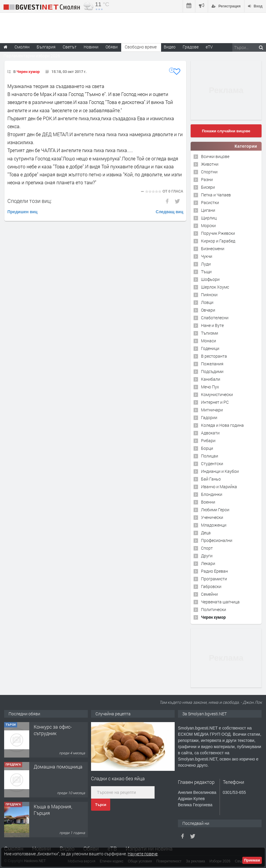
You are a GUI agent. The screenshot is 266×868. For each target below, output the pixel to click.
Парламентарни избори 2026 (32, 56)
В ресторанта (214, 356)
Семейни (209, 594)
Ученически (212, 517)
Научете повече (143, 854)
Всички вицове (215, 156)
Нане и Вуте (212, 325)
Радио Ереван (214, 571)
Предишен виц (22, 212)
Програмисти (214, 579)
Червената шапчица (220, 602)
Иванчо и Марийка (219, 487)
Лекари (208, 563)
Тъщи (206, 272)
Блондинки (212, 494)
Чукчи (207, 256)
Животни (210, 164)
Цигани (208, 210)
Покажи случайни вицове (226, 131)
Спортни (209, 172)
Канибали (211, 379)
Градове (191, 47)
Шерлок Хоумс (215, 287)
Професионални (217, 540)
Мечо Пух (210, 387)
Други (207, 556)
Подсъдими (212, 371)
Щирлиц (209, 218)
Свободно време (141, 47)
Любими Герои (215, 510)
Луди (206, 264)
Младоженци (214, 525)
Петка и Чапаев (216, 195)
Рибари (208, 440)
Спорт (207, 548)
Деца (206, 533)
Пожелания (212, 364)
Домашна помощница (58, 806)
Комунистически (217, 394)
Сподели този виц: (30, 201)
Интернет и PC (215, 402)
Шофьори (210, 279)
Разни (207, 179)
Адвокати (210, 433)
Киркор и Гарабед (218, 241)
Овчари (208, 310)
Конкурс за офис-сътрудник (53, 770)
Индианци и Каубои (220, 471)
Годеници (210, 348)
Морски (208, 225)
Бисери (208, 187)
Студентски (212, 464)
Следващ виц (170, 212)
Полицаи (210, 456)
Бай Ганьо (211, 479)
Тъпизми (210, 333)
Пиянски (209, 295)
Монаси (209, 341)
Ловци (207, 302)
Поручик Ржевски (218, 233)
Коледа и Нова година (222, 425)
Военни (208, 502)
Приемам (252, 860)
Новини (91, 47)
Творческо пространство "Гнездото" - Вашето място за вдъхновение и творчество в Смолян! (60, 740)
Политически (214, 609)
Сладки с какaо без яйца (118, 778)
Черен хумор (28, 71)
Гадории (209, 417)
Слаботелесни (215, 318)
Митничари (212, 410)
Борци (207, 448)
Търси (101, 805)
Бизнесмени (213, 249)
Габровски (211, 586)
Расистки (210, 202)
